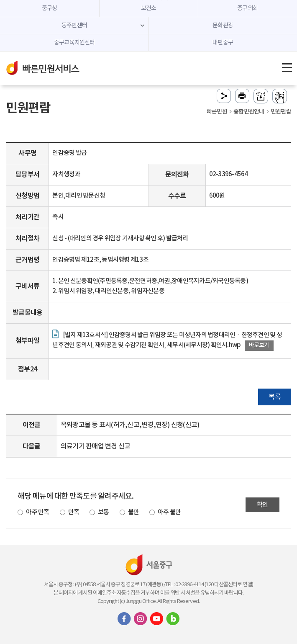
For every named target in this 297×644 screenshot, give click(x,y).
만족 (74, 512)
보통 (104, 512)
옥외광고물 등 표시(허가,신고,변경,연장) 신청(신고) (130, 425)
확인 (262, 505)
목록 (275, 397)
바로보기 (259, 345)
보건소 (149, 8)
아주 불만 (169, 512)
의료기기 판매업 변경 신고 (96, 446)
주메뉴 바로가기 (149, 0)
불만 (134, 512)
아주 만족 (37, 512)
